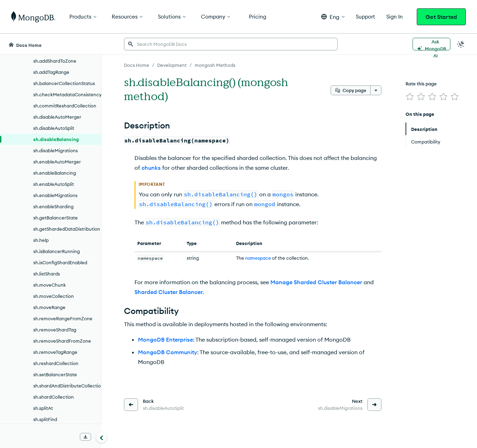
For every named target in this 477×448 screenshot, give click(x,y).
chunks (151, 168)
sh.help (41, 240)
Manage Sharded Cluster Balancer (316, 282)
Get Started (441, 17)
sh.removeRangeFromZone (63, 318)
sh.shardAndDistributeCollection (67, 386)
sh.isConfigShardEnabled (60, 262)
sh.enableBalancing (55, 173)
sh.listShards (47, 274)
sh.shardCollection (54, 397)
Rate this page (421, 84)
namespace (258, 258)
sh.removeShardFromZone (62, 341)
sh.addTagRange (51, 72)
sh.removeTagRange (55, 352)
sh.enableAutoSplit (54, 184)
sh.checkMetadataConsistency (67, 94)
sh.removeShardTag (55, 330)
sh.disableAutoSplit (54, 128)
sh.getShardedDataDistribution (67, 229)
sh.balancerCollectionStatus (64, 83)
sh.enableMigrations (55, 195)
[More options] (376, 90)
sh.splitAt (43, 408)
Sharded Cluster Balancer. (169, 292)
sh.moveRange (49, 307)
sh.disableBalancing (56, 139)
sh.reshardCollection (56, 363)
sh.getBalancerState (56, 218)
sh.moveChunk (50, 285)
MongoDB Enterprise (165, 339)
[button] (333, 17)
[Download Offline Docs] (85, 437)
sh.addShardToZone (55, 61)
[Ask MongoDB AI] (431, 44)
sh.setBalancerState (55, 374)
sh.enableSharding (53, 206)
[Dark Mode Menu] (461, 44)
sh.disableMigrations (56, 150)
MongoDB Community (168, 352)
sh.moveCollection (54, 296)
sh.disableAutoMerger (57, 117)
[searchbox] (231, 44)
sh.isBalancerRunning (57, 251)
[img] (410, 97)
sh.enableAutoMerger (57, 162)
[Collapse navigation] (102, 437)
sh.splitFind (45, 419)
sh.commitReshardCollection (65, 106)
